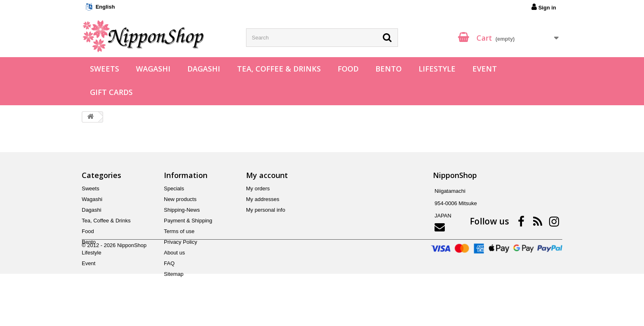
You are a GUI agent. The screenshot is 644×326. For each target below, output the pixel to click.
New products (180, 199)
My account (267, 175)
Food (348, 69)
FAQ (169, 263)
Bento (389, 69)
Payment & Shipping (188, 221)
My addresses (263, 199)
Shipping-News (182, 210)
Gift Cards (111, 92)
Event (485, 69)
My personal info (266, 210)
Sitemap (174, 274)
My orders (258, 188)
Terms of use (179, 231)
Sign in (544, 7)
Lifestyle (437, 69)
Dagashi (204, 69)
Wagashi (153, 69)
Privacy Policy (181, 242)
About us (174, 253)
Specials (174, 188)
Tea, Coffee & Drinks (279, 69)
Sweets (105, 69)
